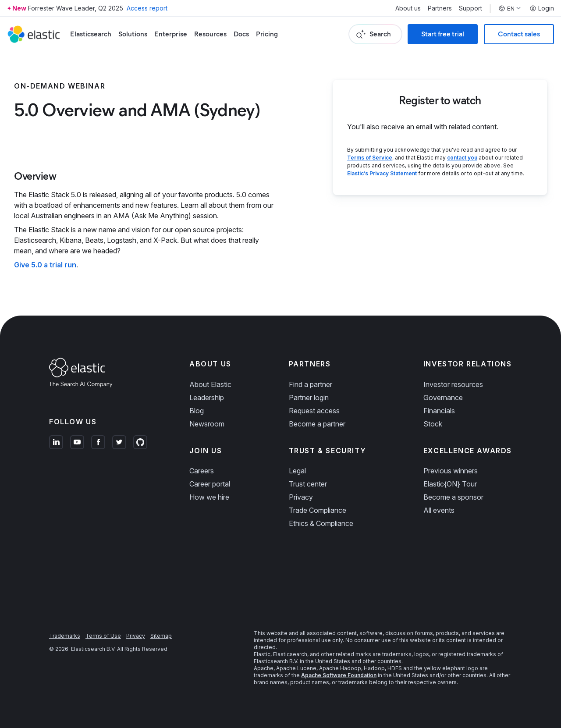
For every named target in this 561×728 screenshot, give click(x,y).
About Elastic (210, 384)
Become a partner (317, 424)
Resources (210, 34)
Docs (241, 34)
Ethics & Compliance (321, 523)
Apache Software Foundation (339, 675)
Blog (197, 411)
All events (439, 510)
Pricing (267, 34)
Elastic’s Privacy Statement (382, 173)
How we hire (209, 497)
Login (542, 8)
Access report (147, 8)
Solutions (133, 34)
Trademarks (65, 636)
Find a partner (311, 384)
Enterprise (171, 34)
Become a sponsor (453, 497)
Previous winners (451, 471)
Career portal (210, 484)
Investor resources (453, 384)
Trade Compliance (318, 510)
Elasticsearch (91, 34)
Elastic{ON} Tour (450, 484)
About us (408, 8)
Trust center (308, 484)
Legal (297, 471)
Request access (314, 411)
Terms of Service (370, 158)
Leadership (207, 398)
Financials (439, 411)
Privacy (301, 497)
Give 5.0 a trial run (45, 265)
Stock (433, 424)
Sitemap (161, 636)
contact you (462, 158)
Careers (202, 471)
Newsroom (207, 424)
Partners (440, 8)
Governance (443, 398)
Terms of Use (103, 636)
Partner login (309, 398)
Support (470, 8)
